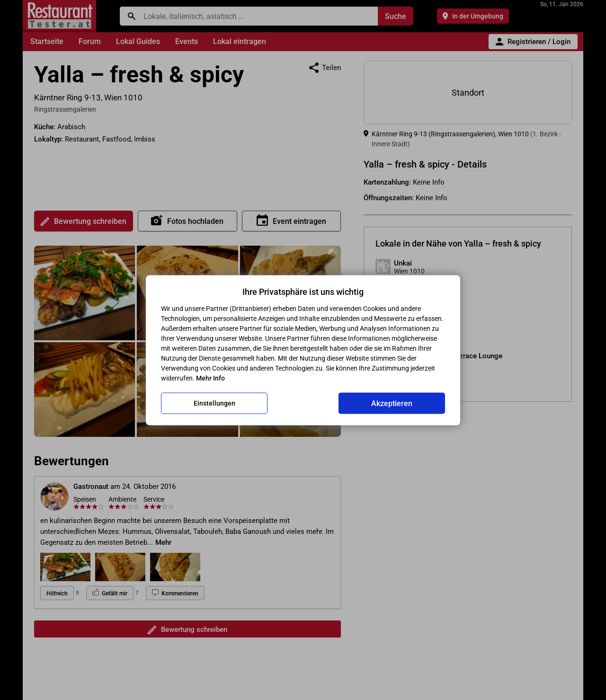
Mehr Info (210, 378)
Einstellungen (214, 403)
